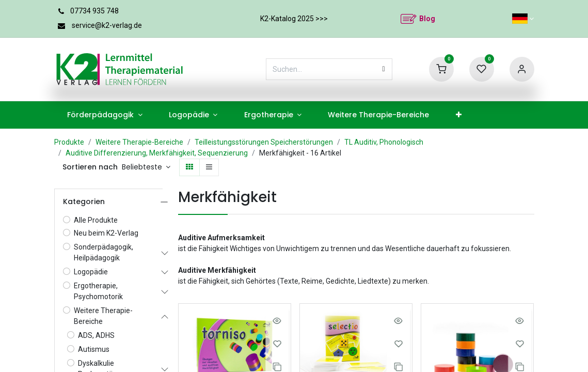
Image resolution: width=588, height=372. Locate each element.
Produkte (69, 142)
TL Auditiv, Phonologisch (384, 142)
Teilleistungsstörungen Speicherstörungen (264, 142)
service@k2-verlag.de (107, 25)
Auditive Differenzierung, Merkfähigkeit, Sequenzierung (157, 153)
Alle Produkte (96, 220)
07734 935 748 (94, 11)
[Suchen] (384, 69)
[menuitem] (105, 115)
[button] (146, 167)
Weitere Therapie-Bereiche (139, 142)
